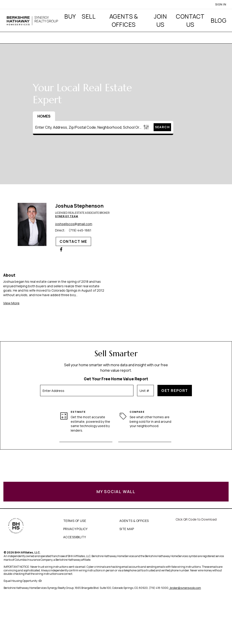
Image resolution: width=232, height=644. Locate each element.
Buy (70, 16)
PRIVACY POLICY (75, 529)
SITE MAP (127, 529)
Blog (219, 20)
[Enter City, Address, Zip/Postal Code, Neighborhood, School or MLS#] (88, 127)
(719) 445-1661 (80, 230)
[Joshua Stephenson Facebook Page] (61, 249)
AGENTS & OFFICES (134, 521)
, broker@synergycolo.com (185, 588)
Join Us (160, 20)
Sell (89, 16)
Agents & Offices (124, 20)
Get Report (175, 391)
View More (11, 303)
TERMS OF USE (75, 521)
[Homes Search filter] (146, 127)
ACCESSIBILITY (75, 537)
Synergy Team (67, 216)
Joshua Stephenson (79, 206)
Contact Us (190, 20)
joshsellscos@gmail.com (74, 224)
